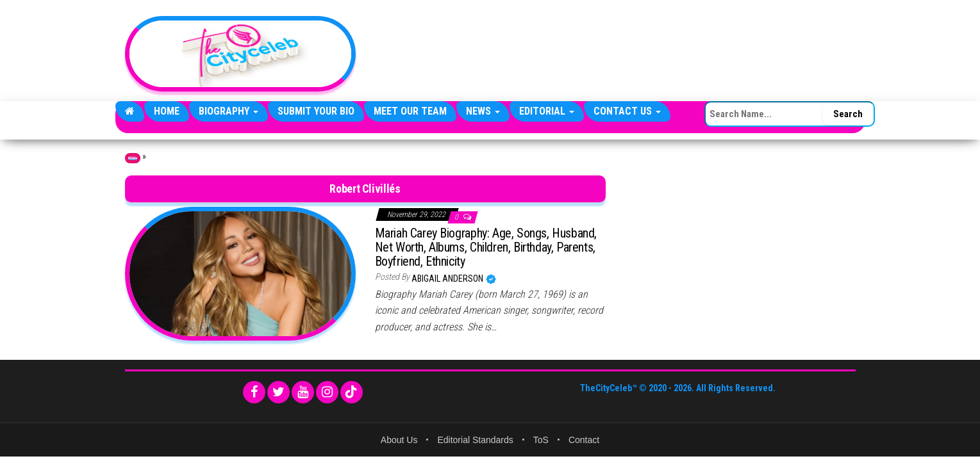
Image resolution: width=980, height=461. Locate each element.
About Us (399, 440)
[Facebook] (254, 392)
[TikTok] (352, 392)
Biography (228, 111)
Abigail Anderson (448, 279)
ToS (541, 440)
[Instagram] (327, 392)
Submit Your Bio (316, 111)
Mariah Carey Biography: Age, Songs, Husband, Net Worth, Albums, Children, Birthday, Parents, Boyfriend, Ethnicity (486, 247)
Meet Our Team (410, 111)
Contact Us (627, 111)
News (483, 111)
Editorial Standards (475, 440)
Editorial (547, 111)
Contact (584, 440)
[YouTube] (303, 392)
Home (167, 111)
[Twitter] (278, 392)
